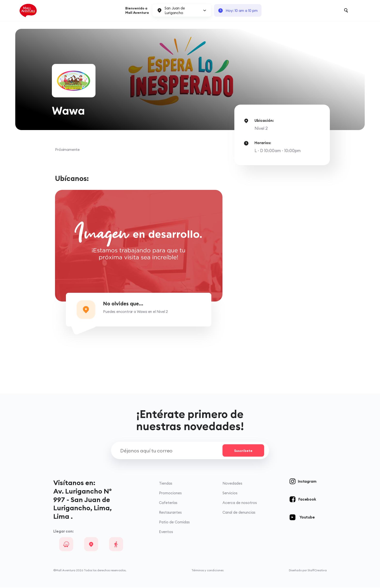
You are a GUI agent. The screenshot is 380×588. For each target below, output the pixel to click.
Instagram (307, 481)
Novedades (232, 483)
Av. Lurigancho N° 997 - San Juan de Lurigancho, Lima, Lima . (83, 504)
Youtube (307, 517)
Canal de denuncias (239, 513)
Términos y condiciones (207, 570)
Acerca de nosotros (240, 503)
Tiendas (166, 483)
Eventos (166, 532)
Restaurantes (170, 513)
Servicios (230, 493)
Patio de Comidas (174, 522)
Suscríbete (243, 451)
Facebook (307, 499)
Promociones (170, 493)
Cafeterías (168, 503)
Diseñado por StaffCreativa (308, 570)
